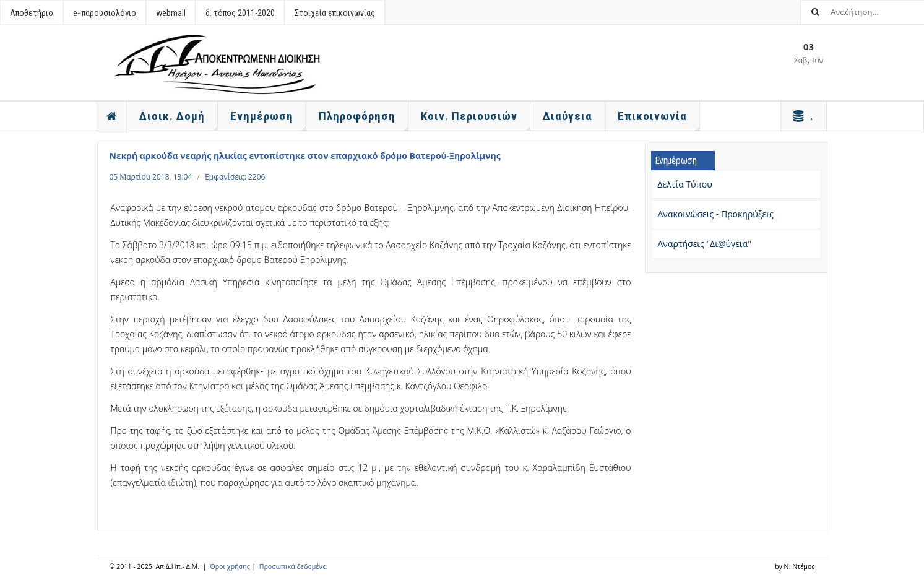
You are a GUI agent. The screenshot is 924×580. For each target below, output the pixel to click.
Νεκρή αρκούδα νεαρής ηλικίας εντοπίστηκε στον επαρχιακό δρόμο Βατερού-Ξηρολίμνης (305, 156)
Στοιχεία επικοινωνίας (335, 13)
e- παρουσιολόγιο (105, 13)
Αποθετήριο (32, 13)
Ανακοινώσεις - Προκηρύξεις (716, 214)
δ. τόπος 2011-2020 (240, 13)
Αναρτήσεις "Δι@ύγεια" (705, 244)
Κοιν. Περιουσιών (476, 120)
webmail (171, 13)
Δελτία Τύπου (685, 184)
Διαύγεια (568, 116)
